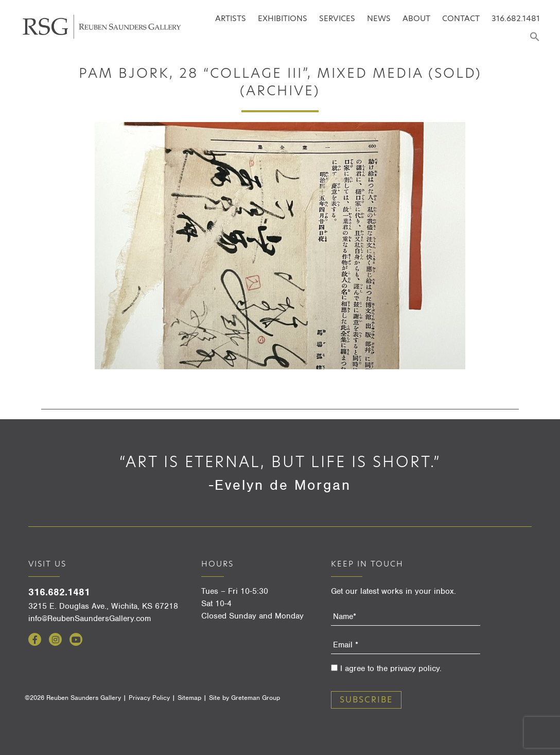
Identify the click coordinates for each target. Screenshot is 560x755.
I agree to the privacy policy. (391, 668)
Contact (461, 18)
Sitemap (189, 698)
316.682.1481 (516, 18)
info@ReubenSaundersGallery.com (90, 619)
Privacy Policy (149, 698)
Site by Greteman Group (244, 698)
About (416, 18)
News (379, 18)
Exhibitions (283, 18)
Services (337, 18)
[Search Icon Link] (535, 37)
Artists (231, 18)
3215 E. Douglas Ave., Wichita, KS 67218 (103, 606)
